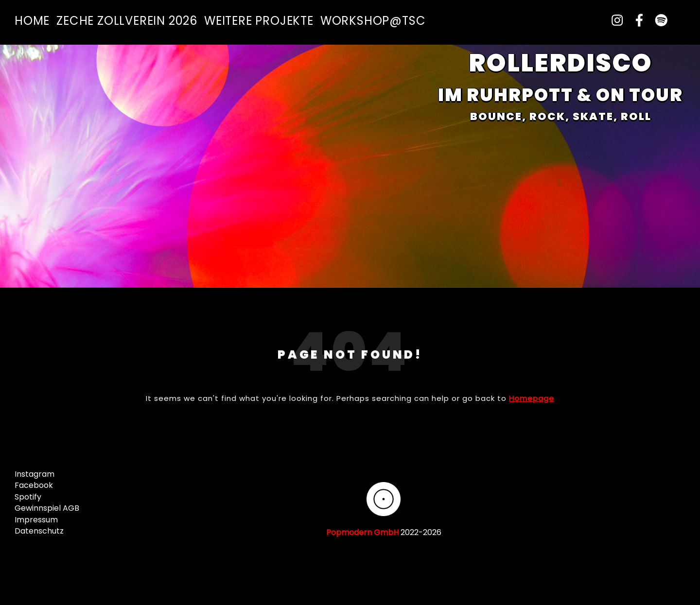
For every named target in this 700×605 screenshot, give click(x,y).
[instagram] (613, 21)
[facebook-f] (636, 21)
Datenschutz (39, 531)
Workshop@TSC (373, 21)
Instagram (35, 474)
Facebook (34, 485)
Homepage (532, 398)
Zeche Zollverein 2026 (127, 21)
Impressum (36, 520)
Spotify (28, 497)
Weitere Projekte (259, 21)
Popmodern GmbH (362, 532)
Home (32, 21)
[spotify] (657, 21)
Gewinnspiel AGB (47, 508)
